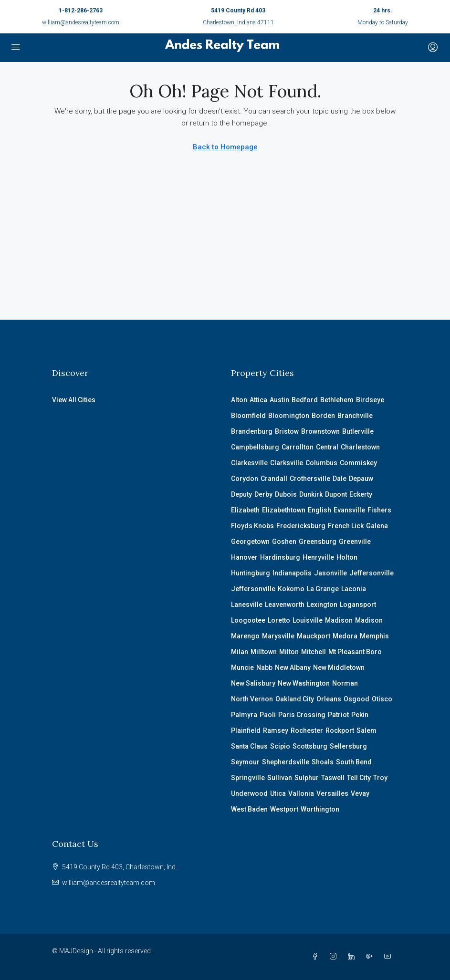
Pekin (360, 715)
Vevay (360, 793)
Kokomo (291, 589)
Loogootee (248, 620)
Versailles (332, 793)
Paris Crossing (302, 715)
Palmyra (244, 715)
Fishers (379, 510)
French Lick (346, 526)
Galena (377, 526)
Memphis (374, 636)
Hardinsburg (280, 557)
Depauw (361, 479)
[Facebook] (317, 957)
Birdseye (370, 400)
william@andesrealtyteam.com (81, 22)
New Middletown (339, 667)
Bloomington (289, 416)
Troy (380, 778)
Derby (263, 494)
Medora (345, 636)
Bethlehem (337, 400)
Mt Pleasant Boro (355, 652)
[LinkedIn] (353, 957)
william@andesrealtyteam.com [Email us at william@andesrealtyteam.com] (109, 883)
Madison (339, 620)
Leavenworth (285, 605)
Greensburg (318, 542)
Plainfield (246, 730)
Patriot (338, 715)
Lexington (322, 605)
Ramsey (276, 730)
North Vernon (252, 699)
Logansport (358, 605)
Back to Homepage (225, 147)
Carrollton (298, 447)
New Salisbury (253, 683)
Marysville (278, 636)
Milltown (264, 652)
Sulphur (307, 778)
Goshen (284, 542)
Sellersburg (348, 746)
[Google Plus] (371, 957)
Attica (258, 400)
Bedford (305, 400)
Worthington (320, 809)
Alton (239, 400)
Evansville (349, 510)
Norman (345, 683)
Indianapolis (292, 573)
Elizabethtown (284, 510)
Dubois (286, 494)
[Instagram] (335, 957)
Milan (240, 652)
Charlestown (360, 447)
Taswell (333, 778)
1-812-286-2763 (81, 10)
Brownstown (320, 431)
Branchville (355, 416)
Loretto (279, 620)
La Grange (323, 589)
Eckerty (361, 494)
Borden (323, 416)
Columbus (321, 463)
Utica (278, 793)
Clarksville (287, 463)
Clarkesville (249, 463)
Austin (279, 400)
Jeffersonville (372, 573)
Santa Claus (249, 746)
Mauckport (314, 636)
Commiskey (358, 463)
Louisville (308, 620)
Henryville (318, 557)
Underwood (249, 793)
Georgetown (250, 542)
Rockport (340, 730)
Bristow (287, 431)
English (319, 510)
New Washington (304, 683)
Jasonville (330, 573)
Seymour (245, 762)
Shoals (323, 762)
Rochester (307, 730)
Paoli (268, 715)
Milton (289, 652)
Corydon (245, 479)
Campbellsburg (255, 447)
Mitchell (314, 652)
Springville (248, 778)
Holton (347, 557)
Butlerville (358, 431)
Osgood (356, 699)
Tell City (359, 778)
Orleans (329, 699)
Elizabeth (245, 510)
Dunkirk (311, 494)
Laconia (354, 589)
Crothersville (310, 479)
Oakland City (295, 699)
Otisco (382, 699)
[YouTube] (389, 957)
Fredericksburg (301, 526)
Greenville (355, 542)
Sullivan (280, 778)
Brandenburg (252, 431)
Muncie (242, 667)
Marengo (245, 636)
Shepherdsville (286, 762)
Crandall (274, 479)
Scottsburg (310, 746)
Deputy (241, 494)
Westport (284, 809)
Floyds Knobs (252, 526)
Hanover (244, 557)
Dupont (336, 494)
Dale (340, 479)
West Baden (249, 809)
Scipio (280, 746)
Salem (366, 730)
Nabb (264, 667)
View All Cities (74, 400)
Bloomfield (248, 416)
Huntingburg (251, 573)
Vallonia (301, 793)
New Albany (293, 667)
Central (327, 447)
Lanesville (247, 605)
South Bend (354, 762)
